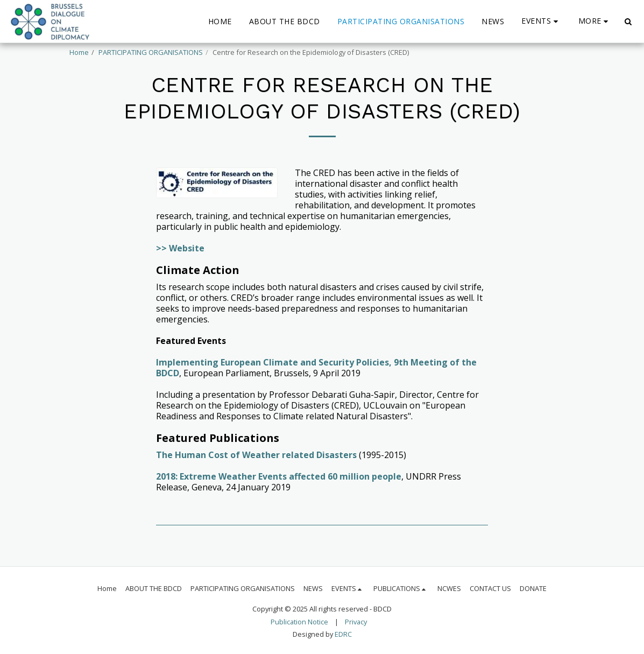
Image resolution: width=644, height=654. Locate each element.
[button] (541, 21)
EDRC (343, 634)
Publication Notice (299, 622)
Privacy (356, 622)
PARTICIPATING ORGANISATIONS (151, 52)
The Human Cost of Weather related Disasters (256, 455)
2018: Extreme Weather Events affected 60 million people (279, 476)
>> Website (180, 248)
